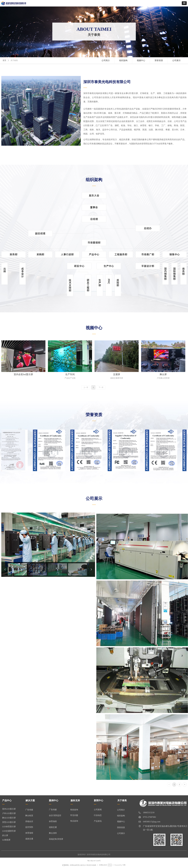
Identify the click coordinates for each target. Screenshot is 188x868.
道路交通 (53, 827)
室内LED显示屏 (9, 809)
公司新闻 (98, 810)
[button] (184, 3)
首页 (4, 60)
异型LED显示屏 (9, 822)
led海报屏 (6, 840)
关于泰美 (14, 60)
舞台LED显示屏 (9, 818)
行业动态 (98, 815)
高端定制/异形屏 (56, 839)
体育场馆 (53, 821)
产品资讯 (98, 821)
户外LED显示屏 (9, 813)
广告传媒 (53, 810)
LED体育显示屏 (9, 827)
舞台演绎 (53, 833)
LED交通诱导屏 (9, 831)
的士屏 (5, 835)
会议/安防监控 (55, 815)
